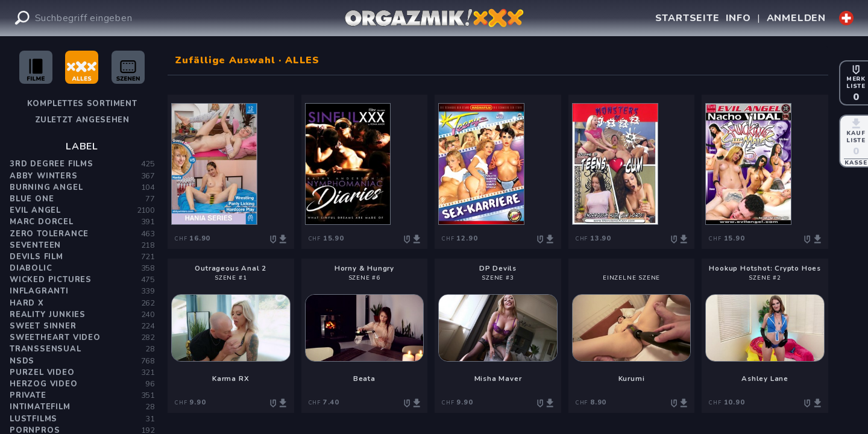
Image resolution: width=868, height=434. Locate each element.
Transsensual (46, 349)
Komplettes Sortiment (82, 104)
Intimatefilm (40, 407)
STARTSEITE (687, 18)
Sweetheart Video (55, 338)
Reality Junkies (48, 315)
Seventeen (35, 245)
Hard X (27, 303)
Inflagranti (39, 291)
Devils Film (36, 257)
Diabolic (31, 268)
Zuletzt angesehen (82, 120)
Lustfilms (33, 419)
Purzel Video (42, 373)
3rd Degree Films (52, 164)
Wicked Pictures (51, 280)
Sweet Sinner (43, 326)
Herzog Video (44, 384)
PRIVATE (28, 395)
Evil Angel (35, 210)
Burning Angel (46, 187)
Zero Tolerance (49, 234)
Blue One (32, 199)
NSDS (22, 361)
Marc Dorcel (42, 222)
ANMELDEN (796, 18)
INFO (738, 18)
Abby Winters (44, 176)
